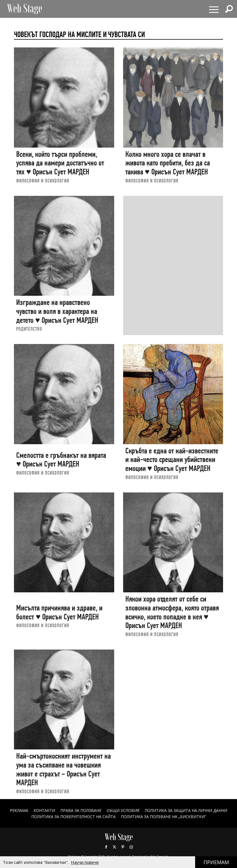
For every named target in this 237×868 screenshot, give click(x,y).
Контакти (44, 810)
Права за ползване (81, 810)
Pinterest (123, 847)
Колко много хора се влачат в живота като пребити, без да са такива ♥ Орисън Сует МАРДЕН (168, 163)
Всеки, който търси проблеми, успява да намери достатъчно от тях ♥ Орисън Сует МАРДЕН (60, 163)
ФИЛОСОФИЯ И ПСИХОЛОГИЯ (43, 181)
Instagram (131, 847)
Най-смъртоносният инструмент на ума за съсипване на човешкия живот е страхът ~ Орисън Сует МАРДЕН (64, 769)
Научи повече (85, 862)
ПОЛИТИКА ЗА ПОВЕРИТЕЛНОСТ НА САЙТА (73, 817)
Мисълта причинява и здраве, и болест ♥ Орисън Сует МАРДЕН (59, 612)
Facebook (106, 847)
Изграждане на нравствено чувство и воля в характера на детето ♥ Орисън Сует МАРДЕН (57, 311)
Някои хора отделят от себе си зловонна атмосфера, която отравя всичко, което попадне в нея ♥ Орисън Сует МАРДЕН (172, 612)
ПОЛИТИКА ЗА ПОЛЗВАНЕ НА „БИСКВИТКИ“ (163, 817)
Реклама (19, 810)
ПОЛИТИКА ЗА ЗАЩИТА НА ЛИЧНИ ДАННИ (186, 810)
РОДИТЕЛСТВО (29, 329)
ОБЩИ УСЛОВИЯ (123, 810)
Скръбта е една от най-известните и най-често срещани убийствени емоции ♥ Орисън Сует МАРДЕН (172, 460)
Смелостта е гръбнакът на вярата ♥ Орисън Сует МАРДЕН (61, 460)
